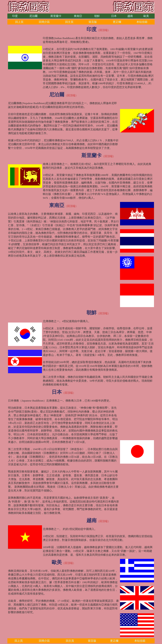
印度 (15, 16)
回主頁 (69, 22)
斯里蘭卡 (56, 16)
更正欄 (117, 22)
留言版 (93, 22)
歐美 (146, 16)
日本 (114, 16)
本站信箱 (142, 22)
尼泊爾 (33, 16)
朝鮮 (97, 16)
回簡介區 (44, 22)
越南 (130, 16)
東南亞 (78, 16)
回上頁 (19, 22)
